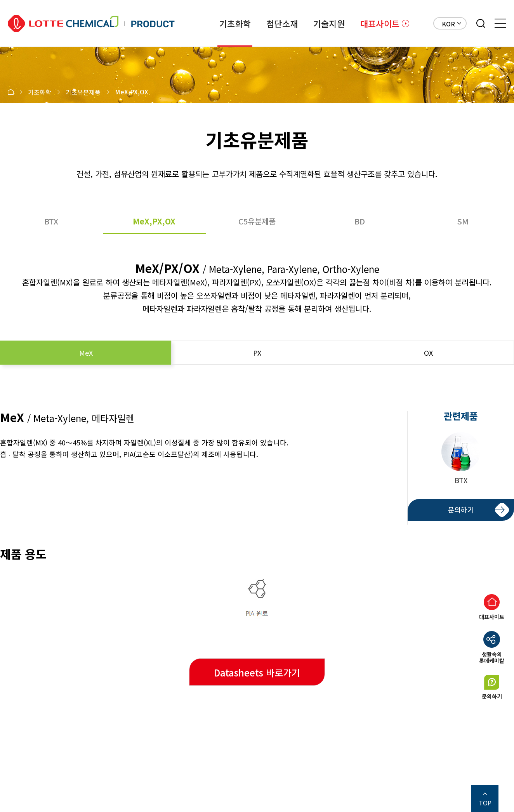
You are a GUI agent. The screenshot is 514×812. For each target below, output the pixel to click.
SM (463, 221)
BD (360, 221)
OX (428, 353)
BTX (51, 221)
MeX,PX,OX (154, 221)
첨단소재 (282, 23)
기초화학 (235, 23)
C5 (257, 221)
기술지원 (329, 23)
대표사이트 (380, 23)
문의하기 (461, 509)
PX (257, 353)
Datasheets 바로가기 (257, 672)
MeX (86, 353)
